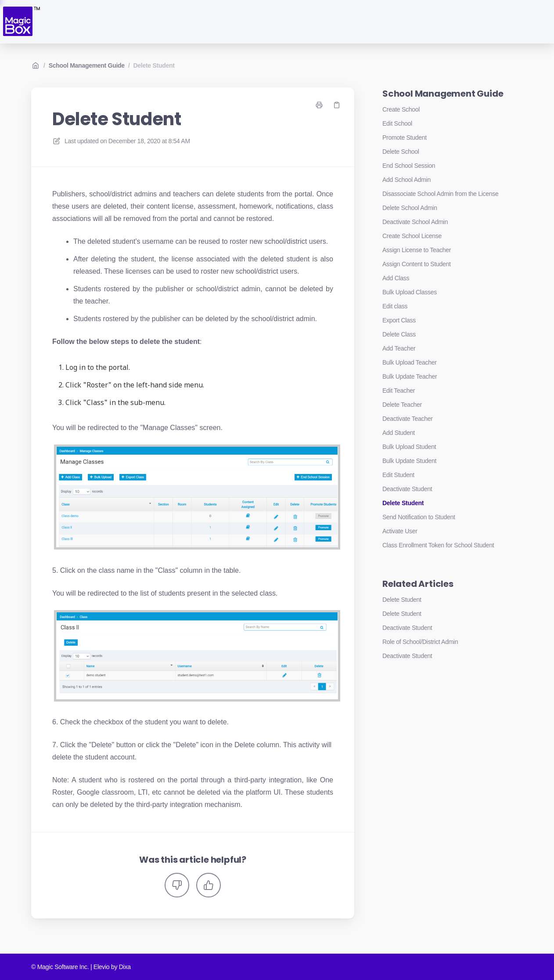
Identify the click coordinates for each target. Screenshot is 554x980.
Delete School (401, 152)
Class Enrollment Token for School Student (438, 545)
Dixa (125, 967)
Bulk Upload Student (409, 447)
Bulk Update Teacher (410, 376)
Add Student (399, 433)
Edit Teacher (399, 391)
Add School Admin (407, 180)
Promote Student (405, 137)
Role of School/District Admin (420, 642)
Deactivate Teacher (408, 419)
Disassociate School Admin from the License (441, 194)
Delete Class (399, 334)
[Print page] (319, 105)
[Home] (21, 22)
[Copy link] (337, 105)
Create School (401, 109)
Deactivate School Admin (415, 222)
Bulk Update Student (409, 461)
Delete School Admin (410, 208)
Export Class (399, 320)
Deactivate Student (407, 489)
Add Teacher (399, 348)
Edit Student (398, 475)
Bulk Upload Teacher (410, 362)
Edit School (397, 123)
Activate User (400, 531)
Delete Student (154, 65)
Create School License (412, 236)
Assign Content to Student (417, 264)
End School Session (409, 166)
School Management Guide (87, 65)
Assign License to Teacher (417, 250)
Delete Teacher (402, 405)
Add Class (396, 278)
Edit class (395, 306)
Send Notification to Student (419, 517)
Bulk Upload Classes (410, 292)
